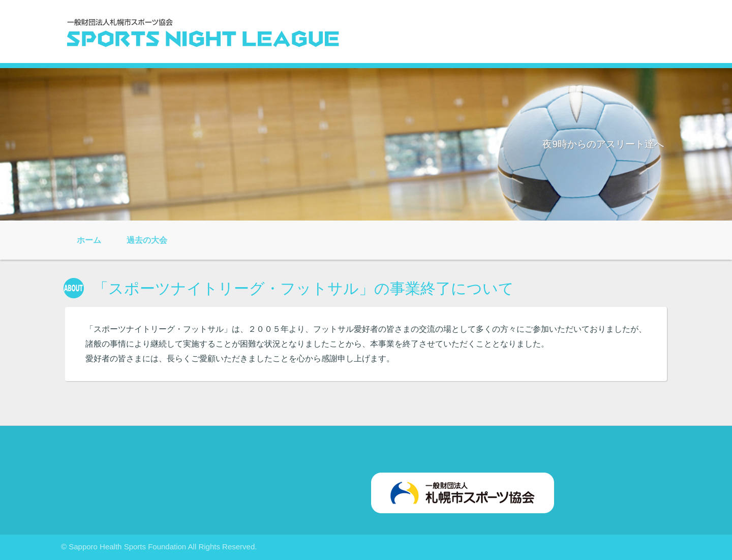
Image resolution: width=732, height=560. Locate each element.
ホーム (89, 240)
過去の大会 (147, 240)
